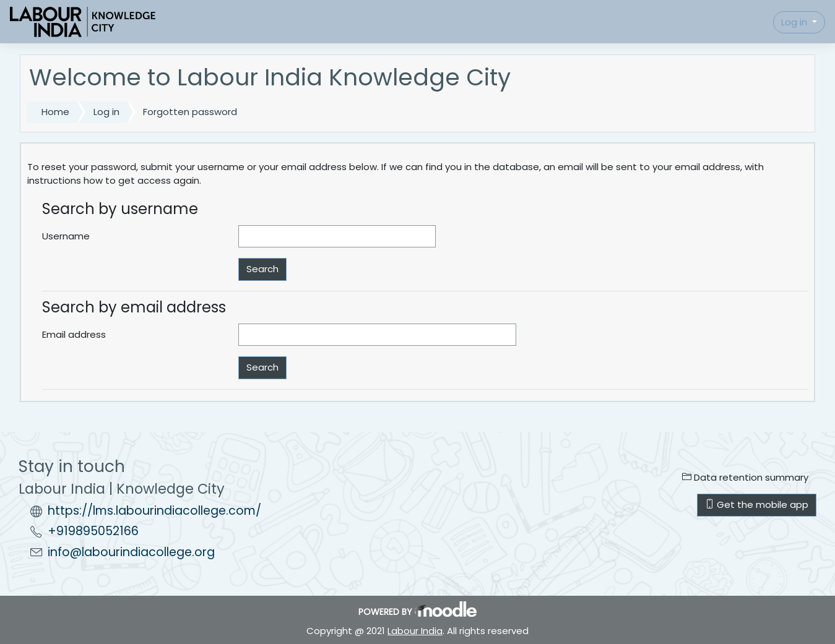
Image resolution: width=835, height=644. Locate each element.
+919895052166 (93, 531)
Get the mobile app (757, 504)
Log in (795, 22)
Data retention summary (745, 477)
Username (66, 236)
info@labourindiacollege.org (131, 552)
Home (55, 112)
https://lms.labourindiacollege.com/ (154, 511)
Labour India (415, 631)
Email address (74, 334)
